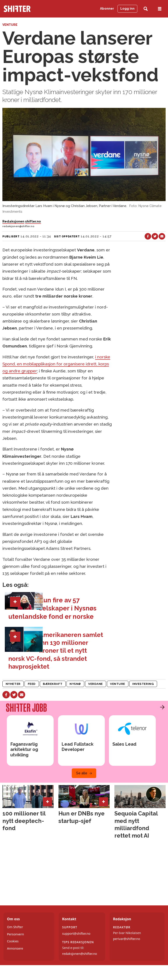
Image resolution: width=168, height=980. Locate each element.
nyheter (13, 684)
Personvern (16, 934)
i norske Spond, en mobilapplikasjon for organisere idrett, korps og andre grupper (56, 364)
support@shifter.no (76, 934)
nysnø (75, 684)
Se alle (82, 773)
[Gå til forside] (17, 9)
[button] (161, 707)
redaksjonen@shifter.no (80, 954)
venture (118, 684)
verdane (95, 684)
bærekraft (53, 684)
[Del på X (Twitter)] (155, 236)
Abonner (107, 9)
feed (32, 684)
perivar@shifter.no (127, 939)
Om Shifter (15, 927)
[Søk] (146, 9)
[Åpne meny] (160, 9)
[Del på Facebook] (148, 236)
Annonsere (15, 948)
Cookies (13, 941)
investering (143, 684)
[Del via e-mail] (162, 236)
